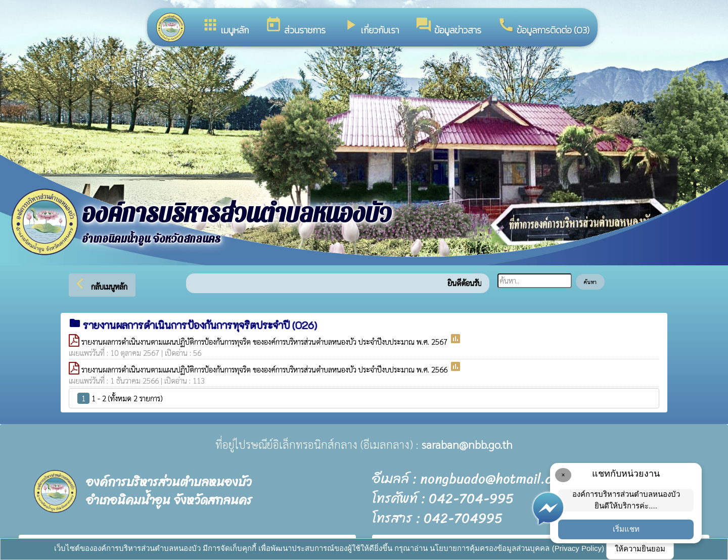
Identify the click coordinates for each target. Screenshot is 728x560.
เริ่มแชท (626, 529)
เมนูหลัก (225, 27)
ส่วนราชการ (295, 27)
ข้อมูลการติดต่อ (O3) (543, 27)
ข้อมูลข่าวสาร (448, 27)
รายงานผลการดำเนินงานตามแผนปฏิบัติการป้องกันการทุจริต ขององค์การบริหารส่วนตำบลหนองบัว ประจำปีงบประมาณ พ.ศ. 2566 (265, 369)
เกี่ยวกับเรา (370, 27)
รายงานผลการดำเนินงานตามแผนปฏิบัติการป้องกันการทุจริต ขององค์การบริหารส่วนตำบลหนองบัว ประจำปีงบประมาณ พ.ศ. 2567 (265, 341)
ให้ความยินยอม (640, 549)
